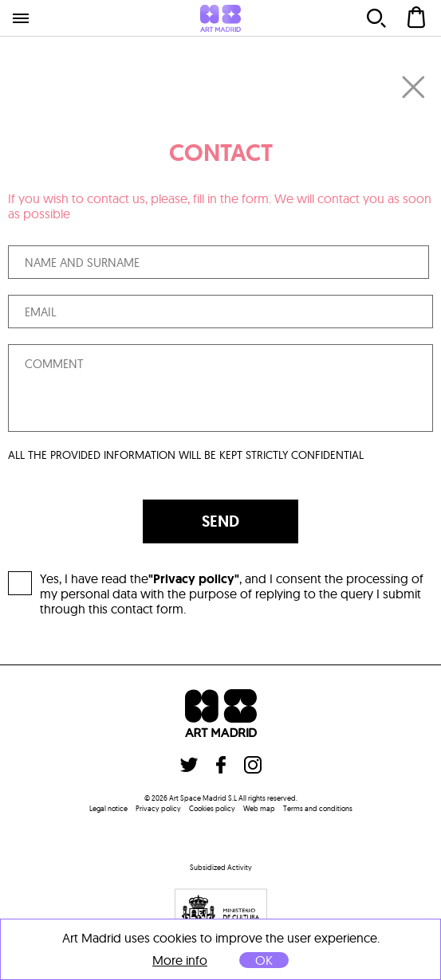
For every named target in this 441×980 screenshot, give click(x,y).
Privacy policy (158, 808)
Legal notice (108, 808)
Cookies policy (212, 808)
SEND (220, 521)
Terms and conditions (318, 808)
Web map (259, 808)
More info (180, 960)
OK (264, 960)
